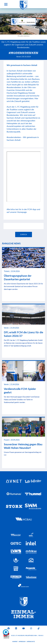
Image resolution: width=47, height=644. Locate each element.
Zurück (24, 234)
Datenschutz (31, 642)
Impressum (22, 642)
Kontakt (15, 642)
